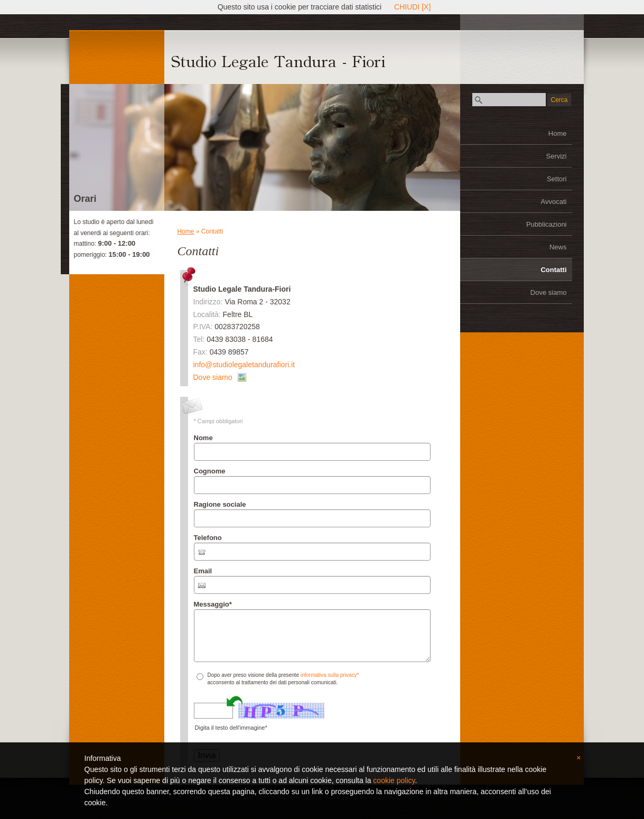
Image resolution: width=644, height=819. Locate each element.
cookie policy (394, 780)
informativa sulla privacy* (330, 675)
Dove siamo (549, 292)
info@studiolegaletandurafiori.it (244, 365)
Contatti (553, 270)
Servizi (556, 156)
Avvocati (554, 202)
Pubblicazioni (547, 224)
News (558, 247)
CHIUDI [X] (412, 7)
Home (558, 133)
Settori (557, 179)
